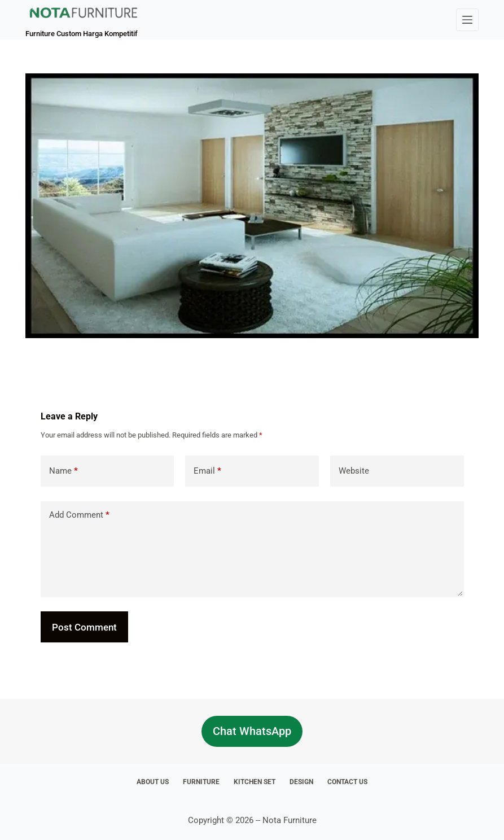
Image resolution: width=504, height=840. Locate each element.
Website (354, 471)
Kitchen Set (255, 782)
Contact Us (347, 782)
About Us (153, 782)
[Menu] (467, 20)
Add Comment (79, 515)
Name (63, 471)
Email (207, 471)
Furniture (201, 782)
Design (301, 782)
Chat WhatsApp (252, 731)
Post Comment (84, 627)
